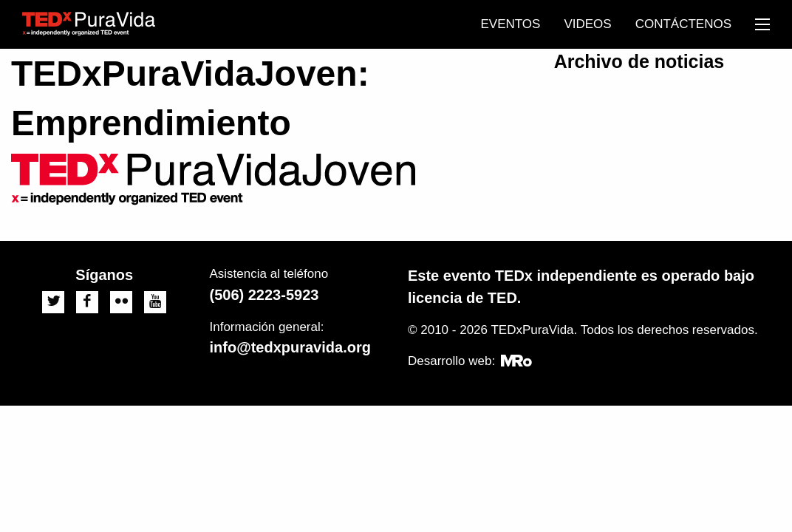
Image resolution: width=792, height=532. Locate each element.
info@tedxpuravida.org (290, 347)
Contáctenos (683, 24)
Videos (587, 24)
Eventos (510, 24)
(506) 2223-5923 (264, 295)
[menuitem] (510, 24)
